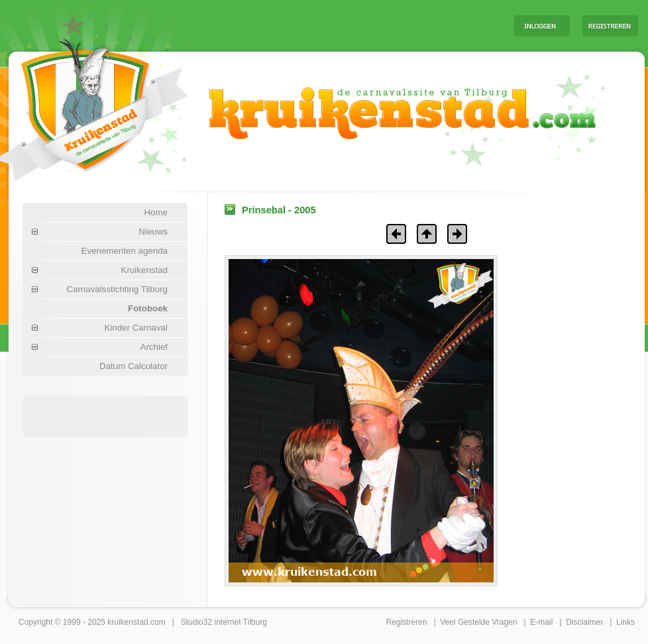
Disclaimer (584, 622)
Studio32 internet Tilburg (224, 622)
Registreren (406, 622)
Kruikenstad (144, 270)
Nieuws (153, 232)
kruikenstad (128, 622)
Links (625, 622)
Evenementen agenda (125, 251)
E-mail (541, 622)
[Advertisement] (339, 25)
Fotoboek (148, 308)
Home (156, 212)
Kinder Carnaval (136, 328)
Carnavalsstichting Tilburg (117, 289)
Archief (154, 347)
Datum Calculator (134, 366)
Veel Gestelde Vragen (478, 622)
